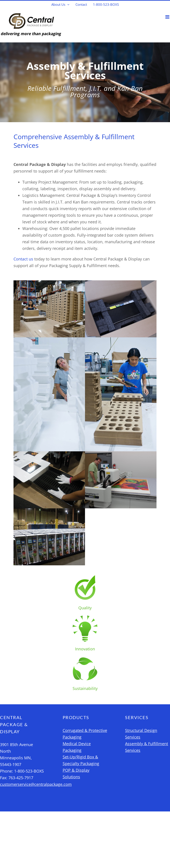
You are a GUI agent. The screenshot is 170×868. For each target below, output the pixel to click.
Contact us (23, 259)
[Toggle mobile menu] (168, 17)
